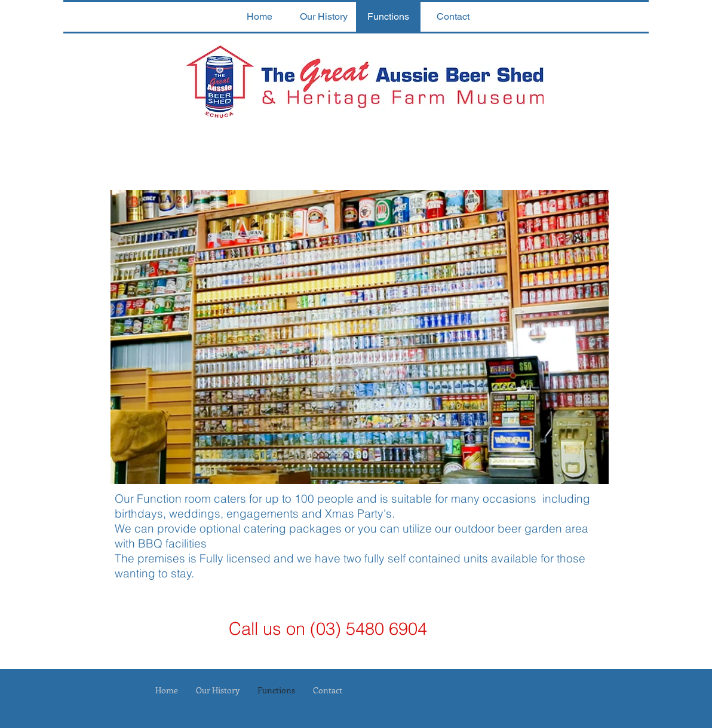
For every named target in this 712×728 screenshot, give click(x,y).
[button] (360, 337)
